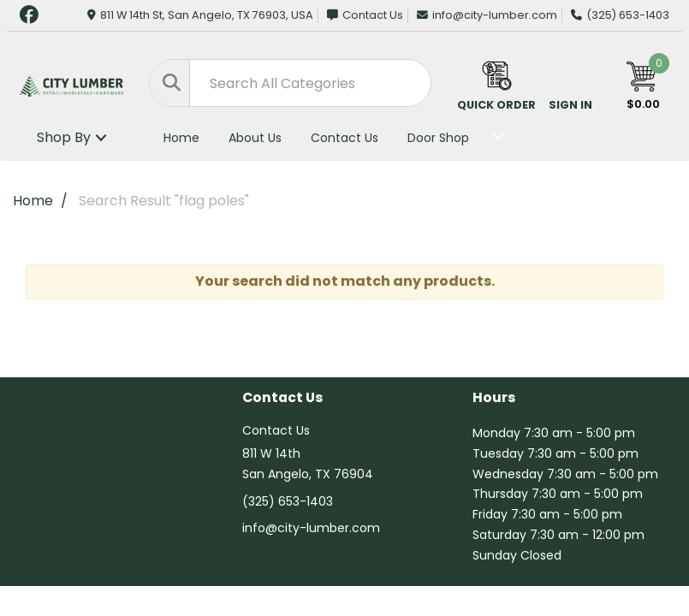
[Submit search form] (170, 83)
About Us (255, 138)
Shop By (64, 137)
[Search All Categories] (290, 83)
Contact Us (365, 15)
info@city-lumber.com (487, 15)
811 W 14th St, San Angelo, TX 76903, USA (200, 15)
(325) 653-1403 (620, 15)
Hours (494, 398)
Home (181, 138)
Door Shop (438, 138)
